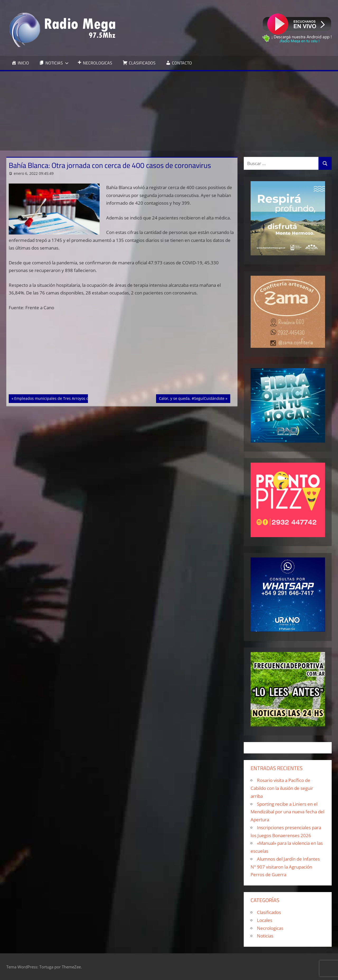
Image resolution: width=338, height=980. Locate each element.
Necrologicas (270, 928)
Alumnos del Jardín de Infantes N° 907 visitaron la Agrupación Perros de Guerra (285, 867)
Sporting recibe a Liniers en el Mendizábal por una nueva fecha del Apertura (287, 812)
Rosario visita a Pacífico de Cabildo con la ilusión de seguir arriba (282, 788)
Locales (265, 920)
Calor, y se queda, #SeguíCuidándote (192, 398)
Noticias (265, 936)
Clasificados (269, 912)
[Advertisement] (169, 111)
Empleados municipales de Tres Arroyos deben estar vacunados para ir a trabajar (87, 398)
